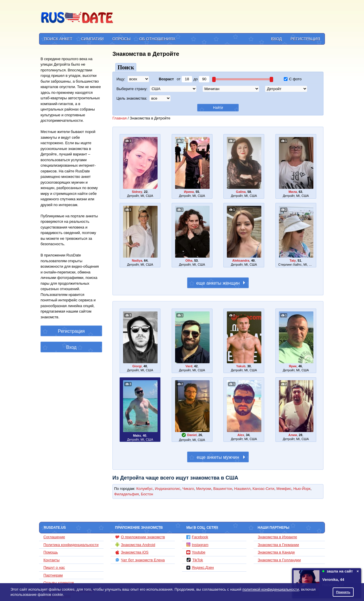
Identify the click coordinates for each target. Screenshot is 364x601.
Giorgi (137, 366)
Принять (343, 592)
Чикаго (188, 489)
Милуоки (204, 489)
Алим (293, 435)
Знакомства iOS (132, 552)
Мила (293, 192)
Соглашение (54, 537)
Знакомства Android (135, 545)
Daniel (192, 435)
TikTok (195, 560)
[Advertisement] (220, 18)
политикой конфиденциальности (271, 589)
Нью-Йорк (302, 489)
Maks (137, 435)
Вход (277, 39)
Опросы (121, 39)
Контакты (51, 560)
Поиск (126, 67)
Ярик (293, 366)
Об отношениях (157, 39)
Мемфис (284, 489)
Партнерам (53, 575)
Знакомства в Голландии (279, 560)
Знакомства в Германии (278, 545)
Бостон (147, 494)
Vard (189, 366)
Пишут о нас (54, 567)
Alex (241, 435)
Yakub (241, 366)
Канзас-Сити (263, 489)
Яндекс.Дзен (200, 567)
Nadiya (137, 260)
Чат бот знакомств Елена (140, 560)
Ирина (189, 192)
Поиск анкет (58, 39)
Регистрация (305, 39)
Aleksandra (241, 260)
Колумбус (144, 489)
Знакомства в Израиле (278, 537)
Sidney (137, 192)
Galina (241, 192)
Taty (293, 260)
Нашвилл (242, 489)
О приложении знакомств (140, 537)
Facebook (197, 537)
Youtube (196, 552)
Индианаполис (168, 489)
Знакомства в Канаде (276, 552)
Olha (189, 260)
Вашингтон (223, 489)
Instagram (197, 545)
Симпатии (92, 39)
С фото (293, 79)
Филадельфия (127, 494)
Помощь (51, 552)
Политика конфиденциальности (71, 545)
